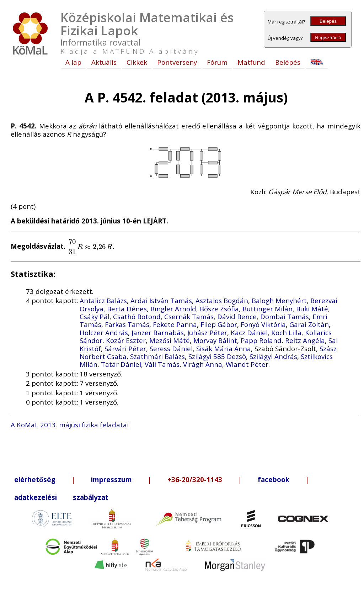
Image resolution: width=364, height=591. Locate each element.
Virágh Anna (203, 364)
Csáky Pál (95, 316)
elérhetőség (35, 479)
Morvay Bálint (215, 340)
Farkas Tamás (127, 324)
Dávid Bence (237, 316)
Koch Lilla (286, 333)
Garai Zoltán (309, 324)
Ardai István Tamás (161, 300)
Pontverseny (177, 62)
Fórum (217, 62)
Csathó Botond (137, 316)
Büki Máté (312, 309)
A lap (73, 62)
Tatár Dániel (121, 364)
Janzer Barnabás (158, 333)
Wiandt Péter (247, 364)
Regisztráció (328, 38)
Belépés (328, 21)
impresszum (111, 479)
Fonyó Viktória (263, 324)
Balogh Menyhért (279, 300)
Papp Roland (261, 340)
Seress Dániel (171, 349)
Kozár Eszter (126, 340)
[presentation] (91, 246)
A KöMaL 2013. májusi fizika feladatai (70, 425)
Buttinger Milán (267, 309)
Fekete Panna (175, 324)
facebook (274, 479)
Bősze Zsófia (219, 309)
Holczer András (104, 333)
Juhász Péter (207, 333)
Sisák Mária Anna (224, 349)
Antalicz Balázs (103, 300)
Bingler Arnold (173, 309)
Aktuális (104, 62)
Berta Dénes (127, 309)
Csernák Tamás (189, 316)
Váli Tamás (162, 364)
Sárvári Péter (125, 349)
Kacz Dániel (249, 333)
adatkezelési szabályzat (61, 497)
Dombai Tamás (285, 316)
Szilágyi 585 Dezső (217, 356)
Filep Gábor (219, 324)
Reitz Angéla (305, 340)
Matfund (251, 62)
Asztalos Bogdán (222, 300)
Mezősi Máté (170, 340)
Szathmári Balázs (157, 356)
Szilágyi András (273, 356)
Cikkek (137, 62)
